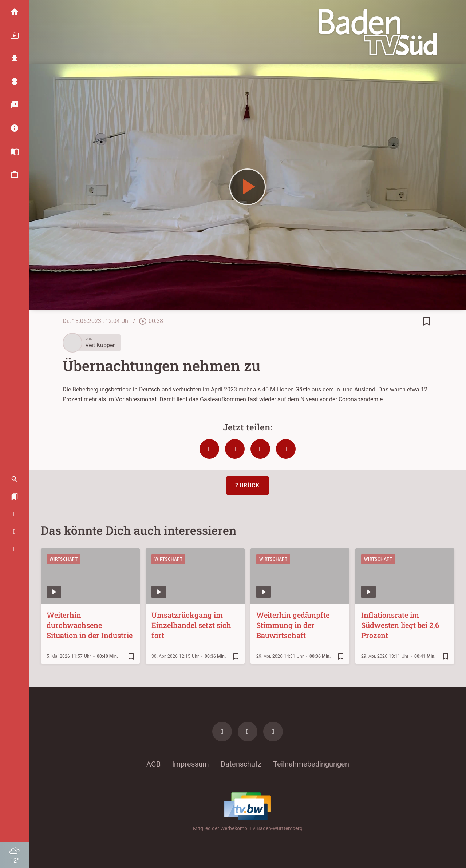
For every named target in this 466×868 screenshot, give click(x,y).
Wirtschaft (64, 559)
